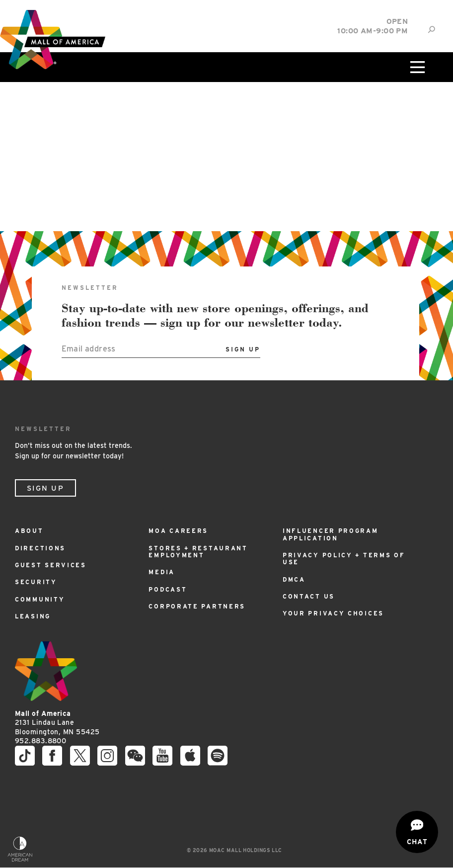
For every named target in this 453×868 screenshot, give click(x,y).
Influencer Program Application (331, 534)
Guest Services (51, 565)
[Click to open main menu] (416, 67)
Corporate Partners (197, 606)
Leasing (33, 616)
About (29, 531)
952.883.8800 (40, 741)
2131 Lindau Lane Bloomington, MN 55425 (57, 723)
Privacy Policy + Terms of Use (344, 559)
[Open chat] (417, 832)
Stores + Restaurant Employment (198, 552)
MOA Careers (178, 531)
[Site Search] (431, 30)
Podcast (168, 589)
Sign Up (45, 488)
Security (36, 582)
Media (162, 572)
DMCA (294, 579)
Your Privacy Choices (333, 613)
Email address (89, 349)
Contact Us (309, 596)
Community (40, 599)
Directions (40, 548)
